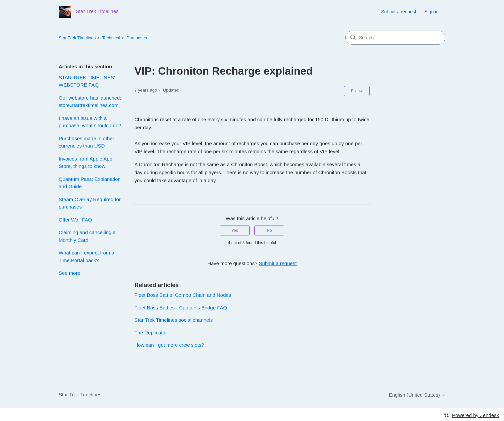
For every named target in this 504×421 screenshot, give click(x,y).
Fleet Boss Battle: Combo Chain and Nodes (183, 295)
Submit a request (399, 12)
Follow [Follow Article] (357, 91)
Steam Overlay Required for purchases (90, 203)
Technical (111, 38)
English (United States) (417, 395)
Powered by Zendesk (475, 415)
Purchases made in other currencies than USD (86, 142)
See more (69, 273)
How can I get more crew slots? (169, 345)
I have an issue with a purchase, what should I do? (90, 122)
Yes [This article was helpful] (235, 230)
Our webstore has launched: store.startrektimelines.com (90, 102)
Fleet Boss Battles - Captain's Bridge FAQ (181, 308)
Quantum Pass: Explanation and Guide (90, 183)
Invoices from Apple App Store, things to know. (85, 163)
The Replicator (151, 333)
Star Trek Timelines (77, 38)
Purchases (137, 38)
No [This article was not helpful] (269, 230)
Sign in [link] (431, 12)
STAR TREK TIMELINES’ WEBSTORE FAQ (87, 81)
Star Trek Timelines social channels (173, 320)
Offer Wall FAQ (75, 220)
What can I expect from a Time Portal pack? (86, 256)
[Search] (395, 38)
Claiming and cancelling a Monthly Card (87, 236)
